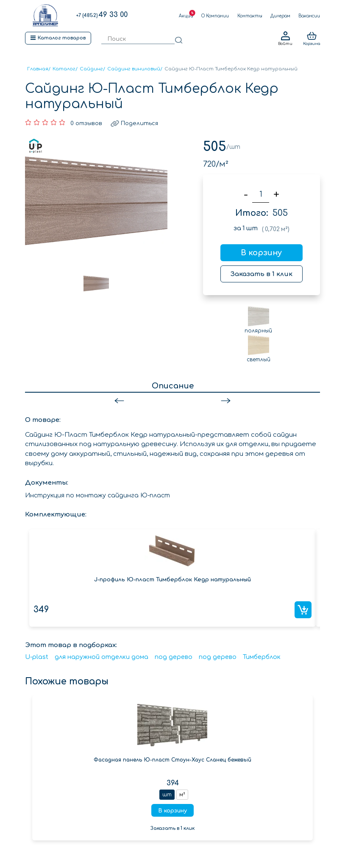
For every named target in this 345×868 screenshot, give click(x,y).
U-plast (37, 657)
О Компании (215, 16)
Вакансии (309, 16)
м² (182, 795)
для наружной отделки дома (102, 657)
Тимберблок (262, 657)
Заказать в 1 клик (262, 274)
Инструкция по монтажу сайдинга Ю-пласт (97, 495)
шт (167, 795)
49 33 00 (102, 15)
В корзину (261, 253)
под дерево (174, 657)
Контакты (250, 16)
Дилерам (280, 16)
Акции (186, 16)
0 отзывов (86, 123)
